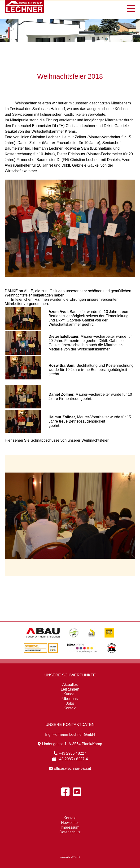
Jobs (70, 703)
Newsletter (70, 823)
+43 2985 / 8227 (70, 753)
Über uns (70, 699)
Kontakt (70, 708)
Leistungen (70, 689)
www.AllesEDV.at (70, 857)
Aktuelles (70, 685)
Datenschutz (70, 832)
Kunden (70, 694)
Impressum (70, 827)
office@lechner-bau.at (70, 768)
